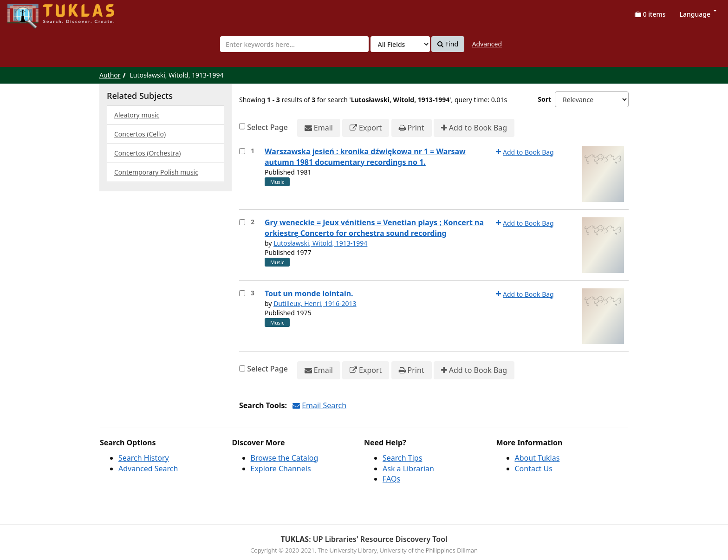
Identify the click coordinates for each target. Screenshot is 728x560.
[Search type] (400, 44)
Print (412, 128)
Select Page (267, 127)
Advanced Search (148, 469)
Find (448, 44)
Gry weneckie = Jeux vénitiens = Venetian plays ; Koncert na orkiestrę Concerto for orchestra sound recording (374, 228)
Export (366, 128)
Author (110, 75)
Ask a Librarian (408, 469)
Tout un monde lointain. (309, 293)
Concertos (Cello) (140, 134)
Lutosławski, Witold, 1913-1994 (320, 243)
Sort (544, 99)
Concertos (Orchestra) (147, 153)
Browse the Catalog (285, 458)
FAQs (391, 479)
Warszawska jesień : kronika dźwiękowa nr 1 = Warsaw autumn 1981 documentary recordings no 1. (365, 157)
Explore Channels (281, 469)
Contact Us (534, 469)
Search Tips (402, 458)
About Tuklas (537, 458)
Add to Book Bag (474, 128)
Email (319, 128)
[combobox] (294, 44)
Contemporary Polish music (156, 172)
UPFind (30, 12)
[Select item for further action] (242, 151)
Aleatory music (137, 115)
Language (698, 14)
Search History (144, 458)
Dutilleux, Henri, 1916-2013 (315, 303)
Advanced (487, 44)
